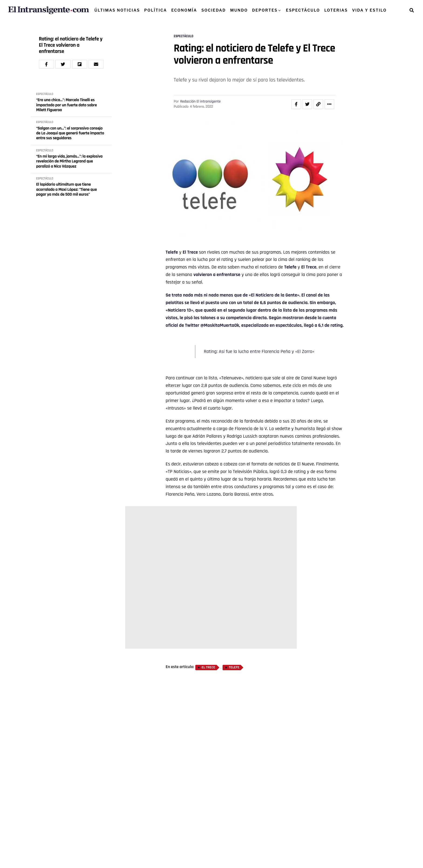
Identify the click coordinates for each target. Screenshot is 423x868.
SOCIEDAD (214, 10)
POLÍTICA (156, 10)
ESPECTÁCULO (303, 10)
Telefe (172, 252)
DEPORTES (265, 10)
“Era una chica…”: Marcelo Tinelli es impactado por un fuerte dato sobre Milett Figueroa (66, 105)
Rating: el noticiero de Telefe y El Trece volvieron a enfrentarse (71, 45)
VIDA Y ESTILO (369, 10)
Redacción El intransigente (200, 101)
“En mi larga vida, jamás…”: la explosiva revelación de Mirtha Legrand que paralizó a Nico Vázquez (69, 161)
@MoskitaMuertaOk (220, 325)
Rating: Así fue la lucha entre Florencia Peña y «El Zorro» (259, 351)
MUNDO (239, 10)
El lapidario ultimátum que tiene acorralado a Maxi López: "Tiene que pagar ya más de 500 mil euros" (66, 190)
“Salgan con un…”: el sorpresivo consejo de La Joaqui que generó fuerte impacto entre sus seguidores (70, 133)
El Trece (191, 252)
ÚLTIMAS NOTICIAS (117, 10)
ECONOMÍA (184, 10)
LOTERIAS (336, 10)
